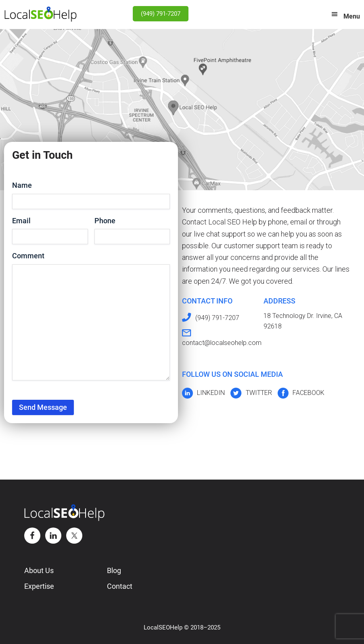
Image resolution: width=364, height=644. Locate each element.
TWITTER (259, 393)
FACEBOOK (309, 393)
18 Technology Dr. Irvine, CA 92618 (303, 321)
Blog (114, 570)
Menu (352, 16)
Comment (28, 256)
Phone (105, 221)
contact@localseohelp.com (222, 343)
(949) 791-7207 (161, 14)
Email (21, 221)
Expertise (39, 586)
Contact (120, 586)
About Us (39, 570)
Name (22, 185)
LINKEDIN (211, 393)
